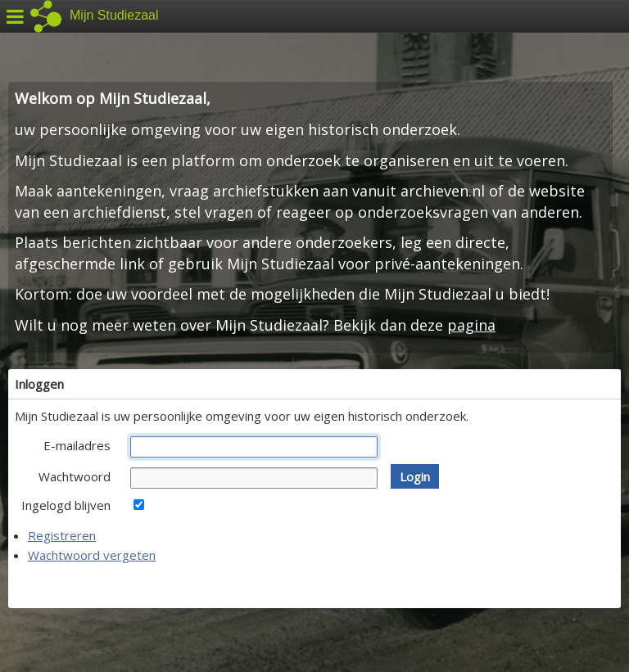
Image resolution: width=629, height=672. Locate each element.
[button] (415, 476)
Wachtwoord (75, 476)
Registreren (62, 535)
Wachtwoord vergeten (92, 555)
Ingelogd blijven (66, 505)
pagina (471, 325)
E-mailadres (77, 445)
